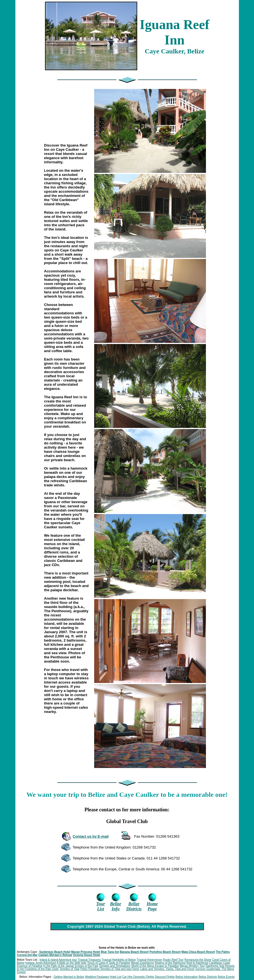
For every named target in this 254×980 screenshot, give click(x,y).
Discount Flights (165, 977)
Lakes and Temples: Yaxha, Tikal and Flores (167, 969)
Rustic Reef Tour (173, 960)
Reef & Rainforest (197, 963)
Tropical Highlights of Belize (119, 960)
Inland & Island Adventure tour (58, 960)
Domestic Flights (144, 977)
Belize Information (187, 977)
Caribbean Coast (220, 963)
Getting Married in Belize (69, 977)
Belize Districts (208, 977)
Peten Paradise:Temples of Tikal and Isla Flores (110, 969)
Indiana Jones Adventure (41, 963)
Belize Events (226, 977)
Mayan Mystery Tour (192, 966)
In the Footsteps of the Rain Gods (38, 969)
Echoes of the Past (86, 966)
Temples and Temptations (115, 966)
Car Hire (128, 977)
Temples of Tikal (70, 969)
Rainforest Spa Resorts (220, 966)
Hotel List (116, 977)
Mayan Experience (142, 963)
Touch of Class (96, 963)
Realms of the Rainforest (170, 963)
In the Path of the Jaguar (59, 966)
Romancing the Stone (198, 960)
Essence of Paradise (30, 966)
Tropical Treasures (89, 960)
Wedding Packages (97, 977)
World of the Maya (143, 966)
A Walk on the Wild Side (72, 963)
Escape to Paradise (167, 966)
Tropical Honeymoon (149, 960)
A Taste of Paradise (118, 963)
